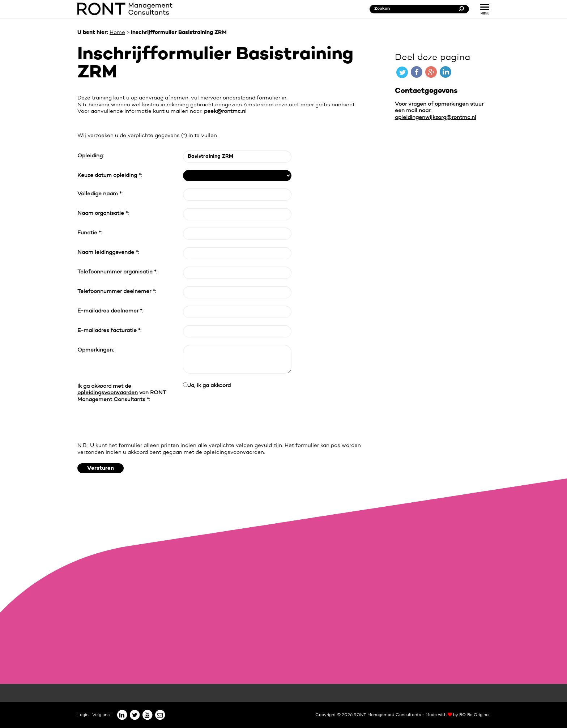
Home (117, 33)
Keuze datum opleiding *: (110, 176)
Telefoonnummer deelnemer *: (117, 292)
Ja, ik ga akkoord (209, 386)
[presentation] (132, 423)
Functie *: (90, 233)
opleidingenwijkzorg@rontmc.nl (436, 118)
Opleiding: (91, 156)
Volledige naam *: (100, 194)
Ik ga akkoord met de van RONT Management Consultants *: (122, 393)
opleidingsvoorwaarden (108, 393)
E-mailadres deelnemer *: (110, 311)
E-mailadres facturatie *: (109, 331)
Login (83, 715)
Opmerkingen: (96, 350)
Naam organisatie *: (103, 214)
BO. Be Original (474, 715)
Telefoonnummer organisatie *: (117, 272)
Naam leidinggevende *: (108, 253)
